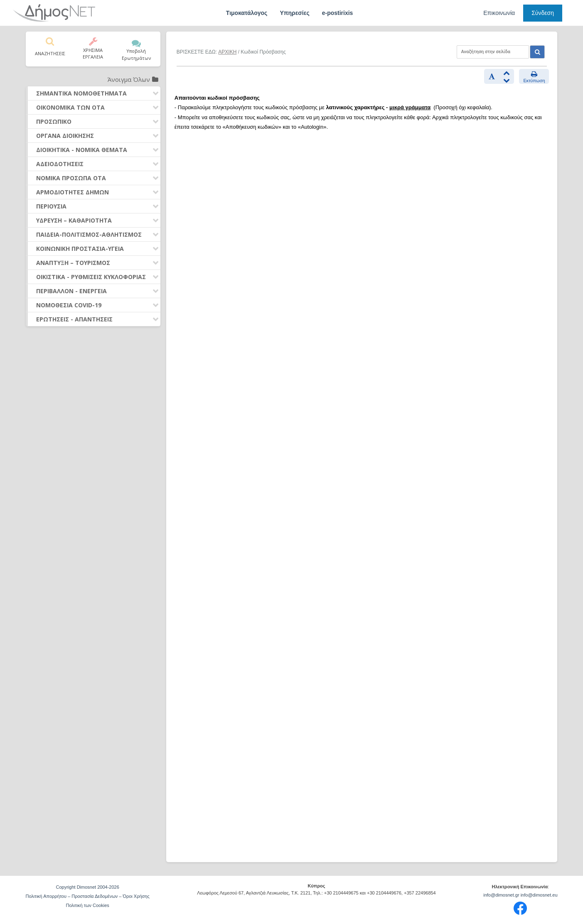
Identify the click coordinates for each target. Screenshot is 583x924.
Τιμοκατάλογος (247, 13)
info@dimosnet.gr (501, 895)
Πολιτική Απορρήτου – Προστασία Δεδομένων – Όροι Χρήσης (88, 896)
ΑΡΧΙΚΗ (227, 52)
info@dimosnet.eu (539, 895)
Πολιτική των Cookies (87, 905)
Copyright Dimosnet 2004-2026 (88, 887)
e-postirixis (338, 13)
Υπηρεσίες (294, 13)
